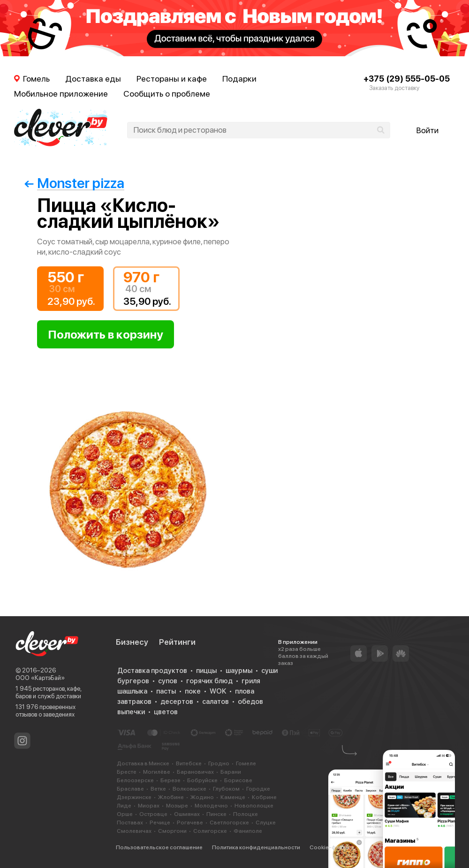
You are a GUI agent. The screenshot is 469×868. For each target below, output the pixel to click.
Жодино (202, 797)
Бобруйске (202, 780)
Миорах (149, 806)
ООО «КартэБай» (40, 678)
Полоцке (246, 814)
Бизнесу (132, 642)
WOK (218, 691)
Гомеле (246, 763)
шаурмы (239, 671)
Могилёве (157, 772)
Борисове (238, 780)
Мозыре (177, 806)
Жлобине (171, 797)
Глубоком (226, 789)
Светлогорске (229, 823)
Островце (153, 814)
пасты (166, 691)
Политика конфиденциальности (256, 847)
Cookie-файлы (329, 847)
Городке (258, 789)
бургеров (133, 681)
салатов (216, 702)
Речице (160, 823)
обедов (250, 702)
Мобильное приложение (61, 94)
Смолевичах (134, 831)
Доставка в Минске (143, 763)
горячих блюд (209, 681)
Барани (231, 772)
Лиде (124, 806)
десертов (177, 702)
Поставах (130, 823)
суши (269, 671)
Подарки (239, 79)
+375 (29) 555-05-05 (407, 79)
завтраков (134, 702)
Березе (170, 780)
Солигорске (210, 831)
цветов (166, 712)
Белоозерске (135, 780)
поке (193, 691)
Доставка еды (93, 79)
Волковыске (189, 789)
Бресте (127, 772)
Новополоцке (254, 806)
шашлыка (132, 691)
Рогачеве (190, 823)
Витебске (189, 763)
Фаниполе (248, 831)
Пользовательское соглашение (159, 847)
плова (245, 691)
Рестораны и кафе (172, 79)
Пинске (216, 814)
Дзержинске (134, 797)
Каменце (233, 797)
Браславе (130, 789)
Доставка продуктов (152, 671)
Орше (125, 814)
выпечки (131, 712)
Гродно (219, 763)
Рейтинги (177, 642)
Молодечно (211, 806)
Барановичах (195, 772)
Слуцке (266, 823)
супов (168, 681)
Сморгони (172, 831)
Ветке (158, 789)
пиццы (206, 671)
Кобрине (264, 797)
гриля (251, 681)
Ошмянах (187, 814)
